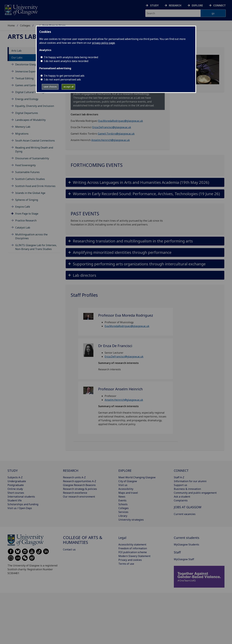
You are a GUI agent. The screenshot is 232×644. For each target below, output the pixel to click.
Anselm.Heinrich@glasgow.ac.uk (111, 140)
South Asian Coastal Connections (35, 141)
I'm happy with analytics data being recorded (71, 57)
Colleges (25, 25)
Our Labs (17, 58)
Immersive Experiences (29, 71)
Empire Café (23, 207)
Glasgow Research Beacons (79, 485)
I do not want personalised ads (62, 79)
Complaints (181, 500)
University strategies (131, 520)
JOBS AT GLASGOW (188, 507)
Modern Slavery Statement (134, 556)
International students (21, 497)
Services (123, 512)
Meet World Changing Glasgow (137, 477)
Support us (180, 485)
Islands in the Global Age (30, 193)
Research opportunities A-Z (80, 481)
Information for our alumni (190, 481)
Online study (15, 489)
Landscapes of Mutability (30, 120)
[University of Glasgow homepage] (21, 10)
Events (122, 500)
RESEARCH (71, 471)
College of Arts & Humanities (83, 540)
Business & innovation (187, 489)
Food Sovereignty (25, 165)
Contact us (69, 549)
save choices (50, 87)
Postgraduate (16, 485)
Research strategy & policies (80, 489)
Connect (220, 5)
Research (175, 5)
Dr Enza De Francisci (115, 346)
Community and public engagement (195, 493)
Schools (123, 504)
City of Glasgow (128, 481)
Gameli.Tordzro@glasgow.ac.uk (116, 134)
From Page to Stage (27, 214)
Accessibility (126, 489)
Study (154, 5)
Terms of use (126, 564)
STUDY (13, 471)
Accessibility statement (132, 544)
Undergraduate (17, 481)
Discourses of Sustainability (32, 158)
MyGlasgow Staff (184, 559)
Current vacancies (185, 514)
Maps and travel (128, 493)
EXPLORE (125, 471)
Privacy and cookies (130, 560)
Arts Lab (22, 36)
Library (123, 516)
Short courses (16, 493)
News (122, 497)
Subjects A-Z (15, 477)
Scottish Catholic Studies (30, 179)
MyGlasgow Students (186, 544)
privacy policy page (103, 43)
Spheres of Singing (27, 200)
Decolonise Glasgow (27, 64)
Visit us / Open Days (20, 508)
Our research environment (79, 497)
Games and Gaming (27, 85)
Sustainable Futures (27, 172)
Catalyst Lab (23, 228)
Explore (197, 5)
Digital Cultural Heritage (30, 92)
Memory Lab (23, 127)
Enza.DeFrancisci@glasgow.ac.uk (112, 127)
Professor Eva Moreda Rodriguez (126, 315)
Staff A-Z (179, 477)
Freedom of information (133, 548)
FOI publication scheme (133, 552)
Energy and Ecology (27, 99)
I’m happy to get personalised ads (64, 76)
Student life (15, 500)
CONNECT (181, 471)
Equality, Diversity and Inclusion (35, 106)
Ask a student (182, 497)
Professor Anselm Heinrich (120, 389)
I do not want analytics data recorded (66, 61)
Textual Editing (24, 78)
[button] (145, 182)
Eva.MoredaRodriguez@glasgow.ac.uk (121, 121)
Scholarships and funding (23, 504)
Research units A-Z (74, 477)
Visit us (123, 485)
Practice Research (26, 220)
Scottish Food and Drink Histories (35, 186)
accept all (68, 87)
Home (11, 25)
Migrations (22, 134)
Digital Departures (27, 113)
